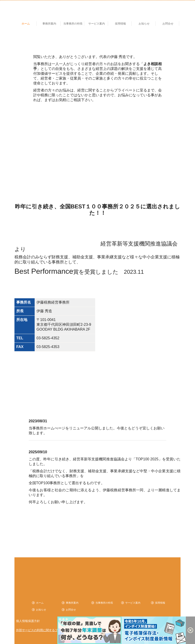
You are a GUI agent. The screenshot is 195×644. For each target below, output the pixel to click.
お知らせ (144, 24)
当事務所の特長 (73, 24)
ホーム (26, 24)
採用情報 (120, 24)
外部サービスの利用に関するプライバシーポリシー (50, 630)
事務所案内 (49, 24)
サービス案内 (97, 24)
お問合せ (168, 24)
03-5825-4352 (48, 338)
